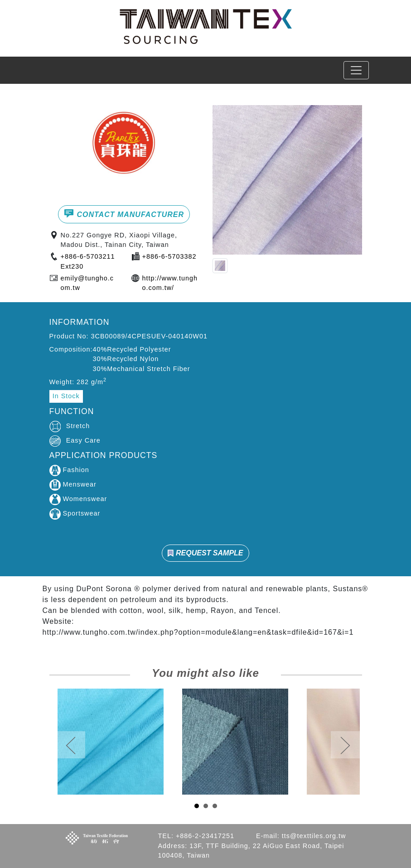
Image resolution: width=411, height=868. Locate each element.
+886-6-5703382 (169, 256)
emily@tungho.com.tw (87, 283)
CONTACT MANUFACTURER (124, 213)
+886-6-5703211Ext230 (88, 261)
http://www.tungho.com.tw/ (170, 283)
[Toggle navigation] (356, 70)
